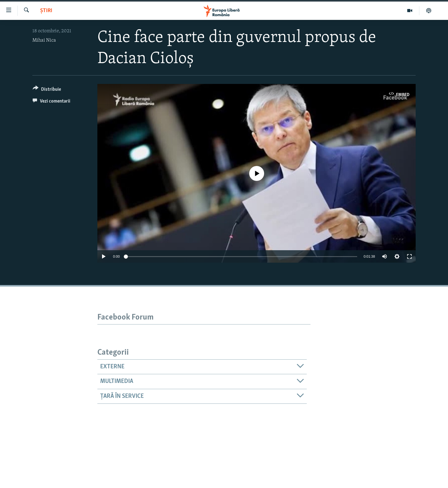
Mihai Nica (44, 40)
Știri (46, 11)
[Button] (47, 90)
